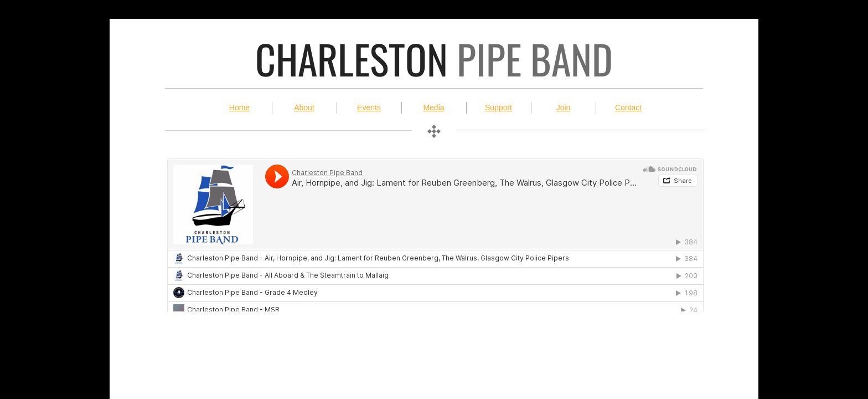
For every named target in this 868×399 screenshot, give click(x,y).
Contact (628, 108)
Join (564, 108)
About (304, 108)
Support (498, 108)
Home (239, 108)
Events (369, 108)
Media (433, 108)
